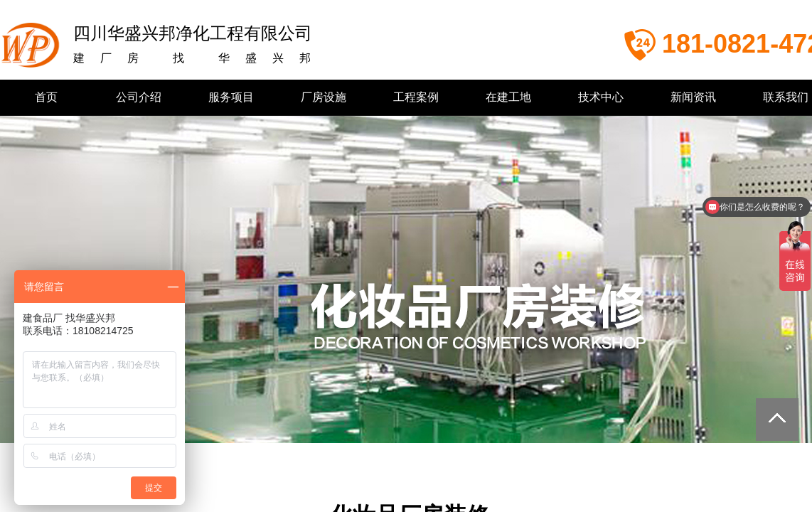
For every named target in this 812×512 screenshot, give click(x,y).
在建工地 (508, 97)
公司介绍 (139, 97)
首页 (46, 97)
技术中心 (601, 97)
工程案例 (416, 97)
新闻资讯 (693, 97)
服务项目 (231, 97)
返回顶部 (777, 420)
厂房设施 (324, 97)
